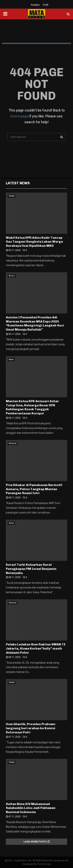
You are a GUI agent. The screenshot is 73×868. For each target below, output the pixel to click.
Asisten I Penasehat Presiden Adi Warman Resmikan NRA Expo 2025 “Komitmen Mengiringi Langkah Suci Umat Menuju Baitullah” (35, 323)
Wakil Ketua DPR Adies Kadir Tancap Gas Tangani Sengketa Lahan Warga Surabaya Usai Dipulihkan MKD (34, 242)
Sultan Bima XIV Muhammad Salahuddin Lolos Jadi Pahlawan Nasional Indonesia (31, 808)
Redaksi (35, 5)
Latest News (18, 183)
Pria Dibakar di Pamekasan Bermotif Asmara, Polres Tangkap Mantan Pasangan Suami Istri (34, 489)
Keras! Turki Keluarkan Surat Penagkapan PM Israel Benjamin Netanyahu (31, 569)
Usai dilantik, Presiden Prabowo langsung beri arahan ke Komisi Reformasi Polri (31, 728)
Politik (12, 196)
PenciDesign (44, 864)
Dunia (11, 523)
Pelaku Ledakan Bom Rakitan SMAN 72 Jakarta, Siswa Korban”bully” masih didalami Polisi (36, 648)
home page (19, 116)
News (11, 360)
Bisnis (12, 276)
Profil (46, 5)
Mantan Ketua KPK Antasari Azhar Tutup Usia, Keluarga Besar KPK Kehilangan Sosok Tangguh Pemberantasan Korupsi (32, 407)
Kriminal (13, 443)
